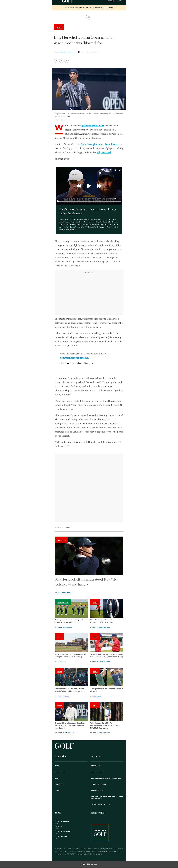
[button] (61, 61)
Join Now (111, 1)
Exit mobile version (89, 864)
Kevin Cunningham (101, 627)
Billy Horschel (104, 153)
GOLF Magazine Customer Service (106, 778)
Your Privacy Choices (100, 805)
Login (119, 1)
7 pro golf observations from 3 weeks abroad (107, 690)
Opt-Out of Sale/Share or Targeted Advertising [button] (107, 798)
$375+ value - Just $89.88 (103, 8)
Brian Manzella (65, 627)
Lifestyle (59, 784)
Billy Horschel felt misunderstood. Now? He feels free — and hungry (86, 582)
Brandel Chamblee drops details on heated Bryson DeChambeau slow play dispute (70, 726)
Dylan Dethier (64, 593)
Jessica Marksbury (66, 52)
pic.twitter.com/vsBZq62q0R (74, 358)
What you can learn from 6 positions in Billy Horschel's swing (70, 621)
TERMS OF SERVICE (99, 784)
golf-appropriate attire (93, 126)
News (95, 603)
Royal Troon (111, 144)
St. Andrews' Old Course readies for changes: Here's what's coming (70, 656)
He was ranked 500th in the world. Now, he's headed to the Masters (69, 690)
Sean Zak (62, 662)
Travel (58, 791)
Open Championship (91, 144)
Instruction (63, 603)
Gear (57, 778)
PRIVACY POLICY (97, 791)
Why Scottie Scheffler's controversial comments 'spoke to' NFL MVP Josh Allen (106, 726)
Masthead (95, 766)
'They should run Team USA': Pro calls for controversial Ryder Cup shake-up (107, 656)
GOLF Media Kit (97, 772)
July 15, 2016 (90, 363)
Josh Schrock (64, 696)
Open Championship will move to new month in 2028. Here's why (106, 621)
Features (61, 540)
